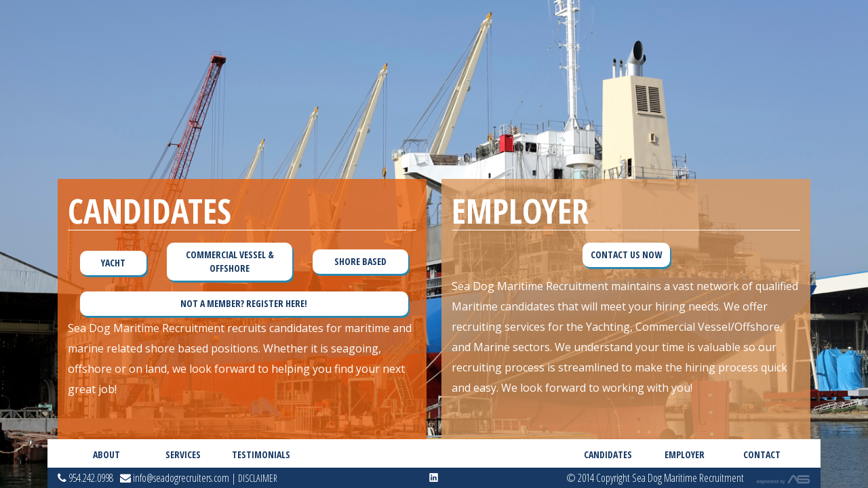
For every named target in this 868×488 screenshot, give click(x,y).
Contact (762, 454)
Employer (685, 454)
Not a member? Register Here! (244, 303)
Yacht (113, 263)
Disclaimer (258, 478)
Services (183, 454)
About (106, 454)
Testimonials (260, 454)
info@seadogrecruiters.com (175, 478)
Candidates (608, 454)
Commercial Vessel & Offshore (230, 261)
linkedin (434, 478)
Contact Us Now (626, 255)
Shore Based (360, 261)
